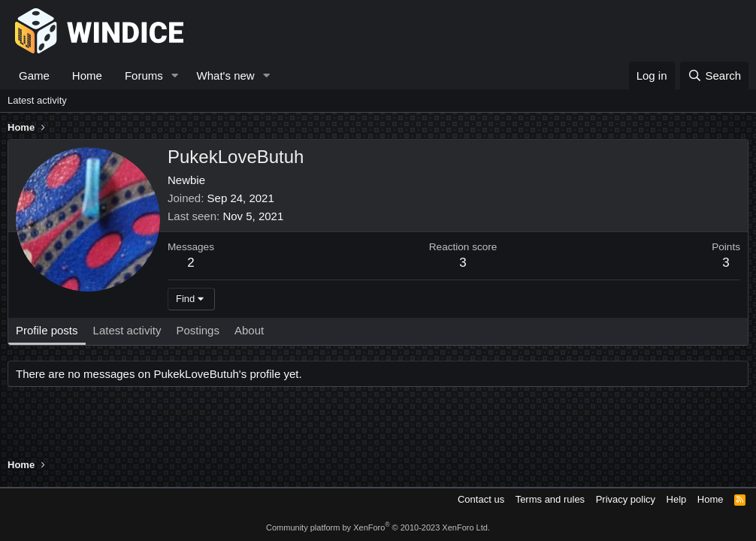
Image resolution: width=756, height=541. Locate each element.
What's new (226, 76)
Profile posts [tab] (47, 330)
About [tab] (249, 330)
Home (87, 76)
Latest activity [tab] (127, 330)
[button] (175, 76)
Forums (144, 76)
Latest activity (37, 100)
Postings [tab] (198, 330)
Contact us (481, 499)
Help (677, 499)
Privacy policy (626, 499)
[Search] (714, 76)
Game (34, 76)
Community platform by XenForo (378, 527)
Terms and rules (550, 499)
